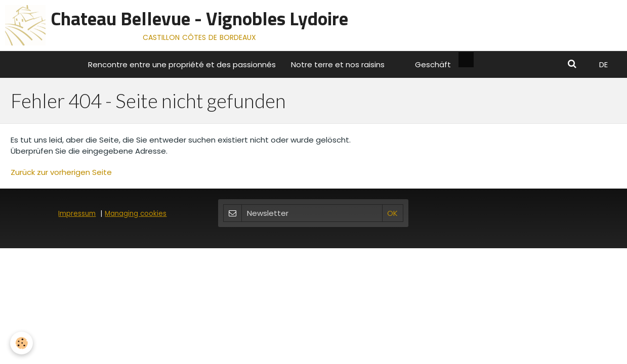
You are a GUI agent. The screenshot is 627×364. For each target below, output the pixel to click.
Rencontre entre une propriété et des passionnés (182, 64)
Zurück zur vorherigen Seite (61, 172)
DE (603, 64)
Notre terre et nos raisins (338, 64)
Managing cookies (136, 214)
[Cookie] (22, 343)
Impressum (77, 214)
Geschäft (433, 64)
